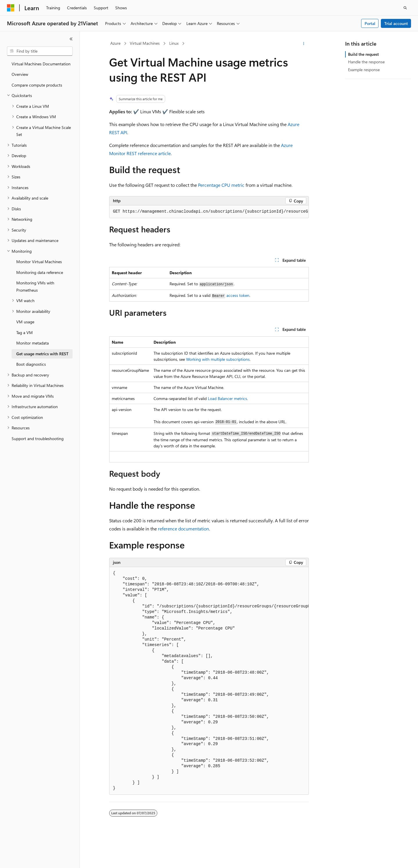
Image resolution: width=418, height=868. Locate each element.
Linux (174, 43)
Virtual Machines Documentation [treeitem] (41, 64)
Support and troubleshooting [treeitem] (38, 439)
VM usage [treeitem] (25, 322)
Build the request (363, 54)
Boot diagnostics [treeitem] (31, 364)
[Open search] (405, 8)
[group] (209, 212)
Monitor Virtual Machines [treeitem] (39, 262)
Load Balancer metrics (227, 398)
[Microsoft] (11, 8)
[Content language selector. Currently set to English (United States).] (34, 858)
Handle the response (366, 62)
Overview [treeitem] (20, 74)
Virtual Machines (145, 43)
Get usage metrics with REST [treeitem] (42, 354)
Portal (370, 23)
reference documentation (183, 529)
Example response (364, 70)
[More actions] (304, 44)
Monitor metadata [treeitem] (33, 343)
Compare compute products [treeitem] (37, 85)
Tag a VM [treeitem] (25, 332)
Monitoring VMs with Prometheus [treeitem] (35, 286)
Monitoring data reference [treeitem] (40, 272)
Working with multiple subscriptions (218, 359)
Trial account (396, 23)
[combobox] (40, 51)
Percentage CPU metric (221, 185)
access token (238, 295)
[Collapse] (71, 39)
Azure (115, 43)
